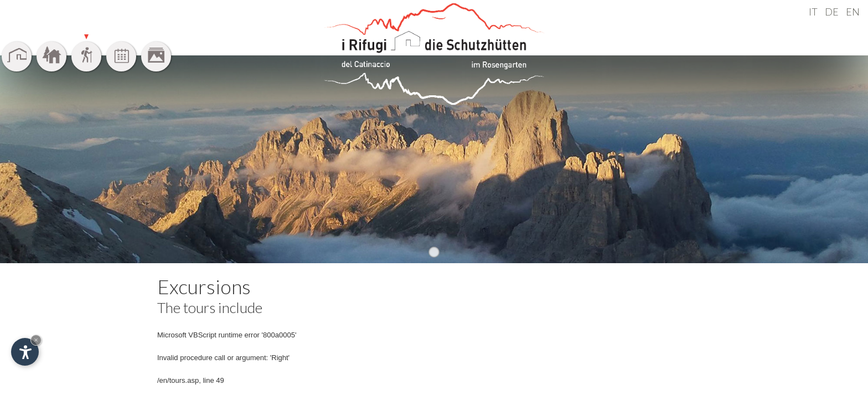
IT (813, 12)
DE (832, 12)
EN (853, 12)
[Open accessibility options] (25, 352)
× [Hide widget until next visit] (36, 340)
